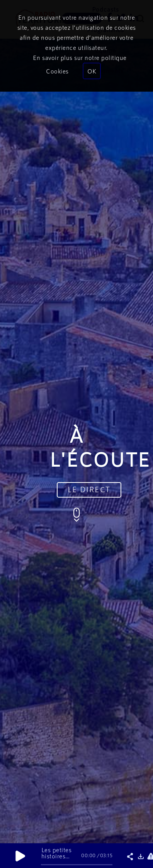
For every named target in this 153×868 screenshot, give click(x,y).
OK (92, 71)
